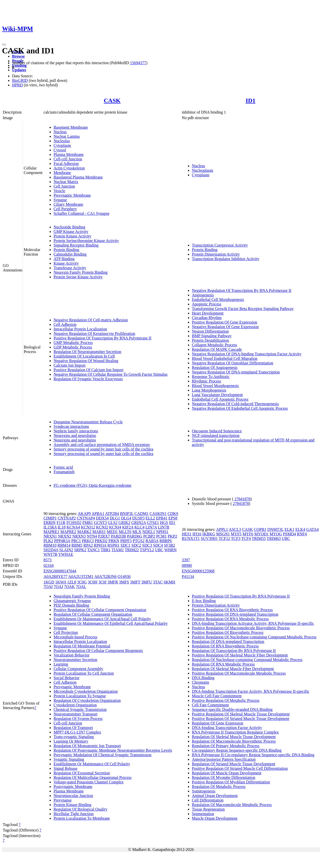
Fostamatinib (64, 472)
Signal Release (66, 768)
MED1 (112, 532)
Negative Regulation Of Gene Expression (225, 327)
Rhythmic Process (207, 381)
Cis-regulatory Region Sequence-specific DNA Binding (237, 750)
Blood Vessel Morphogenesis (215, 386)
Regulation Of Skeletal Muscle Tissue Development (234, 737)
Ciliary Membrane (68, 204)
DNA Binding (203, 678)
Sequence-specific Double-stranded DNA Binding (232, 709)
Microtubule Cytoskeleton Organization (86, 691)
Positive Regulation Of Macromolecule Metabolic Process (239, 673)
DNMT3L (275, 529)
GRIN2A (139, 523)
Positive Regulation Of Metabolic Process (226, 700)
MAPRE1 (51, 532)
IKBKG (209, 534)
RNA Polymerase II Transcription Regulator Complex (235, 732)
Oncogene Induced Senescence (217, 431)
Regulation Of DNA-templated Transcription (228, 641)
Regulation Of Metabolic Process (219, 787)
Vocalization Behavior (71, 655)
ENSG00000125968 (198, 571)
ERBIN (50, 523)
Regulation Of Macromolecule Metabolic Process (232, 805)
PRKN (114, 541)
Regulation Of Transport (73, 728)
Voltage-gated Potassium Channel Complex (89, 782)
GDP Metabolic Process (73, 347)
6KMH (169, 582)
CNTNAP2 (67, 518)
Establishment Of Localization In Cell (84, 356)
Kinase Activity (66, 263)
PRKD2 (101, 541)
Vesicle (59, 191)
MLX (137, 532)
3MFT (135, 582)
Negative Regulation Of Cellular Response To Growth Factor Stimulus (111, 374)
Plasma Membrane (69, 154)
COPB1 (260, 529)
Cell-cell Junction (68, 159)
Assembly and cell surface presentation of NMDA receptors (102, 445)
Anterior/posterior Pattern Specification (224, 759)
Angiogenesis (203, 295)
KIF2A (128, 527)
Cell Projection (66, 632)
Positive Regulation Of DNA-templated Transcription (235, 614)
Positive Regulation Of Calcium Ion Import (89, 370)
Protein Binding (66, 250)
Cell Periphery (65, 209)
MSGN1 (223, 534)
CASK (112, 100)
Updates (19, 70)
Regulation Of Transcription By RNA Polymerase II (234, 651)
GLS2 (113, 523)
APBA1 (98, 514)
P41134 (188, 577)
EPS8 (173, 518)
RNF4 (302, 534)
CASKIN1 (158, 514)
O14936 (124, 577)
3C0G (82, 582)
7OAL (81, 587)
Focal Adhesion (66, 164)
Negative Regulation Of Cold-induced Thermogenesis (235, 404)
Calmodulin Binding (70, 254)
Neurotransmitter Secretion (75, 660)
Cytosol (60, 150)
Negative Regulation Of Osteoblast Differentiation (233, 363)
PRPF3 (126, 541)
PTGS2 (138, 541)
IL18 (62, 527)
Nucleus (60, 132)
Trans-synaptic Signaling (74, 737)
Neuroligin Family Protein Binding (82, 596)
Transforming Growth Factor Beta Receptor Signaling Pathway (243, 309)
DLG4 (126, 518)
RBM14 (64, 545)
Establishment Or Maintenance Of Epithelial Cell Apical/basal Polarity (111, 623)
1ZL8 (72, 582)
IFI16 (197, 534)
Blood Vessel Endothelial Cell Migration (225, 358)
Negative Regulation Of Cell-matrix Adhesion (91, 320)
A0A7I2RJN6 (106, 577)
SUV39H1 (209, 539)
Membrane (62, 173)
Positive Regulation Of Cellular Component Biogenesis (98, 651)
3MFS (124, 582)
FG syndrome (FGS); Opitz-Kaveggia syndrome (92, 485)
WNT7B (50, 554)
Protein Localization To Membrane (82, 818)
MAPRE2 (68, 532)
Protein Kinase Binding (72, 805)
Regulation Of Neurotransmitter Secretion (87, 352)
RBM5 (77, 545)
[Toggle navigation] (4, 45)
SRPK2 (80, 550)
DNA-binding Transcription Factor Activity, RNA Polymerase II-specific (251, 691)
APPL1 (222, 529)
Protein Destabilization (210, 340)
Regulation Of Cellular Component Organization (93, 614)
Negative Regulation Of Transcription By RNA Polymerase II (242, 290)
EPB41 (162, 518)
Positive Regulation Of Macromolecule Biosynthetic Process (241, 628)
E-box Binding (204, 601)
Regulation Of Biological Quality (80, 809)
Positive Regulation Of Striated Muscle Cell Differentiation (240, 768)
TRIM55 (259, 539)
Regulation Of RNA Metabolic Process (223, 664)
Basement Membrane (71, 127)
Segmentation (203, 814)
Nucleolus (62, 141)
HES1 (187, 534)
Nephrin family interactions (76, 431)
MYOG (276, 534)
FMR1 (88, 523)
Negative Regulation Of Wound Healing (86, 361)
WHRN (170, 550)
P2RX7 (104, 536)
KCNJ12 (88, 527)
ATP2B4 (112, 514)
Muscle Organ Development (215, 818)
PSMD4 (290, 534)
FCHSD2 (74, 523)
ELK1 (289, 529)
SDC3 (147, 545)
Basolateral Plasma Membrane (78, 177)
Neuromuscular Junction (73, 796)
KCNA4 (73, 527)
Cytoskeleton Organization (75, 705)
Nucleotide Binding (69, 227)
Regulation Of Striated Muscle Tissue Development (234, 764)
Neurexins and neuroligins (75, 436)
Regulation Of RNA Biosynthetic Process (225, 646)
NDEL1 (149, 532)
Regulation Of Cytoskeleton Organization (87, 700)
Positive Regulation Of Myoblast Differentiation (231, 782)
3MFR (113, 582)
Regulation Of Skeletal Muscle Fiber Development (233, 669)
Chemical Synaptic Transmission (80, 709)
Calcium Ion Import (70, 365)
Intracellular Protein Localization (80, 329)
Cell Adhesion (65, 324)
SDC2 (136, 545)
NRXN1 (50, 536)
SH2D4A (51, 550)
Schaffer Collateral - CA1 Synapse (82, 213)
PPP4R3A (62, 541)
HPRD (17, 85)
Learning (61, 664)
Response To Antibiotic (211, 377)
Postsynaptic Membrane (73, 787)
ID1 (251, 100)
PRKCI (88, 541)
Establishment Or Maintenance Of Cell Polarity (92, 764)
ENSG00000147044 (60, 571)
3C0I (102, 582)
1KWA (61, 582)
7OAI (48, 587)
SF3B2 (170, 545)
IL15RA (50, 527)
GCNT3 (100, 523)
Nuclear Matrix (66, 182)
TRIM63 (274, 539)
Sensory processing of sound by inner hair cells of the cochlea (103, 449)
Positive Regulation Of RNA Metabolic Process (230, 619)
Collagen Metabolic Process (215, 345)
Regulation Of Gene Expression (218, 723)
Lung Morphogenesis (209, 390)
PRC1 (76, 541)
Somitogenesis (204, 791)
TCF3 (236, 539)
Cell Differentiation (208, 800)
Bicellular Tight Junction (74, 814)
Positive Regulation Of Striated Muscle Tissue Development (241, 719)
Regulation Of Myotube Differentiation (224, 777)
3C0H (93, 582)
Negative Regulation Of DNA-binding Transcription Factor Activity (247, 354)
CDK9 (173, 514)
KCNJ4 (115, 527)
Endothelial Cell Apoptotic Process (220, 399)
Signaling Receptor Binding (76, 245)
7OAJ (58, 587)
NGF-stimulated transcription (216, 436)
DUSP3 (138, 518)
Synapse (60, 200)
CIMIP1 (50, 518)
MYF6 (248, 534)
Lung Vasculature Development (217, 395)
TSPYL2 (147, 550)
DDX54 (102, 518)
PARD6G (135, 536)
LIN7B (164, 527)
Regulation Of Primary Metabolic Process (226, 746)
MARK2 (84, 532)
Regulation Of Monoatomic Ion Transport (87, 746)
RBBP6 (166, 541)
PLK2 (48, 541)
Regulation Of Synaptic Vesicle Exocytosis (88, 379)
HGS (164, 523)
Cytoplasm (62, 145)
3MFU (147, 582)
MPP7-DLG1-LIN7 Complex (77, 732)
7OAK (70, 587)
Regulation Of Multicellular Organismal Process (93, 777)
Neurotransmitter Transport (76, 714)
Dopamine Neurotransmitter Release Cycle (88, 422)
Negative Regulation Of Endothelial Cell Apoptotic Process (240, 408)
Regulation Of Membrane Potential (82, 646)
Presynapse (63, 800)
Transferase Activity (70, 268)
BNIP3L (127, 514)
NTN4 (92, 536)
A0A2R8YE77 (55, 577)
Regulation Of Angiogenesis (215, 368)
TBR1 (106, 550)
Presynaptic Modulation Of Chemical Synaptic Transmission (103, 755)
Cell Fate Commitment (210, 705)
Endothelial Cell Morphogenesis (218, 300)
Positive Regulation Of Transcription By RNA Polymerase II (103, 338)
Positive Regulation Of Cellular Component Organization (100, 610)
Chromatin (200, 682)
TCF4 (246, 539)
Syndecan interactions (71, 426)
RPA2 (88, 545)
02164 (49, 565)
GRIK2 (124, 523)
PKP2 (172, 536)
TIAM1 (118, 550)
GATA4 (312, 529)
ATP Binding (64, 259)
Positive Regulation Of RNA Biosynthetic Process (232, 610)
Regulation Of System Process (78, 719)
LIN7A (151, 527)
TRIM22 (132, 550)
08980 (187, 565)
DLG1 (115, 518)
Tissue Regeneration (208, 809)
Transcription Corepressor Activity (220, 245)
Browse (18, 56)
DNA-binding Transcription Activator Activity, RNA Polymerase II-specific (253, 623)
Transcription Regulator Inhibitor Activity (226, 259)
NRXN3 (79, 536)
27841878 (243, 499)
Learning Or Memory (71, 741)
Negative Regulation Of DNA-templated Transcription (236, 372)
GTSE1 (153, 523)
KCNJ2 (102, 527)
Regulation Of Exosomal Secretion (82, 773)
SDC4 (158, 545)
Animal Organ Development (215, 796)
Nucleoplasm (203, 170)
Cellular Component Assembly (78, 669)
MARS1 (99, 532)
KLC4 (139, 527)
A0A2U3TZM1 (81, 577)
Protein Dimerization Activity (216, 254)
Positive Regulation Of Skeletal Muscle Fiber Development (240, 655)
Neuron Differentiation (210, 331)
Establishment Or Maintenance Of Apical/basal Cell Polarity (102, 619)
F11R (61, 523)
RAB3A (152, 541)
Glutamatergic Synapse (72, 601)
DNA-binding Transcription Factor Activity (227, 728)
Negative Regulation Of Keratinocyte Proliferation (94, 334)
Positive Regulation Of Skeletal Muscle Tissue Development (241, 714)
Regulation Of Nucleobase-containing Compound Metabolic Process (247, 660)
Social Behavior (67, 678)
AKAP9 (84, 514)
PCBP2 (149, 536)
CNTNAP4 (86, 518)
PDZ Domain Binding (71, 605)
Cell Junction (64, 186)
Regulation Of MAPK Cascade (217, 349)
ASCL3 (235, 529)
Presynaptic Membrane (72, 195)
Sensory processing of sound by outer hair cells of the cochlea (103, 454)
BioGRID (20, 80)
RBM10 (50, 545)
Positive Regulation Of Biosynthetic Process (228, 632)
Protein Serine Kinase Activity (78, 277)
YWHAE (66, 554)
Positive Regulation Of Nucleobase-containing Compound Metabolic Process (254, 637)
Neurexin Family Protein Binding (81, 272)
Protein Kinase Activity (72, 236)
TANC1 (93, 550)
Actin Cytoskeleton (69, 168)
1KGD (49, 582)
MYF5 (236, 534)
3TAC (158, 582)
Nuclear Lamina (67, 136)
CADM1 (142, 514)
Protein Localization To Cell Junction (84, 673)
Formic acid (63, 467)
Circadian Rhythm (207, 318)
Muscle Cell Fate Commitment (217, 696)
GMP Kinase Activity (71, 232)
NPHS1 (162, 532)
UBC (159, 550)
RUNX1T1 (191, 539)
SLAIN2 (66, 550)
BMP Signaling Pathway (212, 336)
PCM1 (162, 536)
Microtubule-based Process (75, 637)
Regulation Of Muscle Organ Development (227, 773)
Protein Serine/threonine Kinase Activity (86, 241)
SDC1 (125, 545)
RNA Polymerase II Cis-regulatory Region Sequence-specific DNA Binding (253, 755)
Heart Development (208, 313)
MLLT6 (125, 532)
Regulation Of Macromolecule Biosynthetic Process (234, 741)
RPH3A (100, 545)
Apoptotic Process (207, 304)
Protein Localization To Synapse (80, 696)
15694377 (138, 63)
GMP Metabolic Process (73, 343)
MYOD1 (261, 534)
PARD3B (118, 536)
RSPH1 (113, 545)
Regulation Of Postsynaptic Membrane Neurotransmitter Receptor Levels (113, 750)
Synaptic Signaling (69, 759)
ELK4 (300, 529)
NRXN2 (65, 536)
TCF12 (224, 539)
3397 (186, 560)
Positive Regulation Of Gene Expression (225, 322)
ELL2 (150, 518)
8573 (48, 560)
